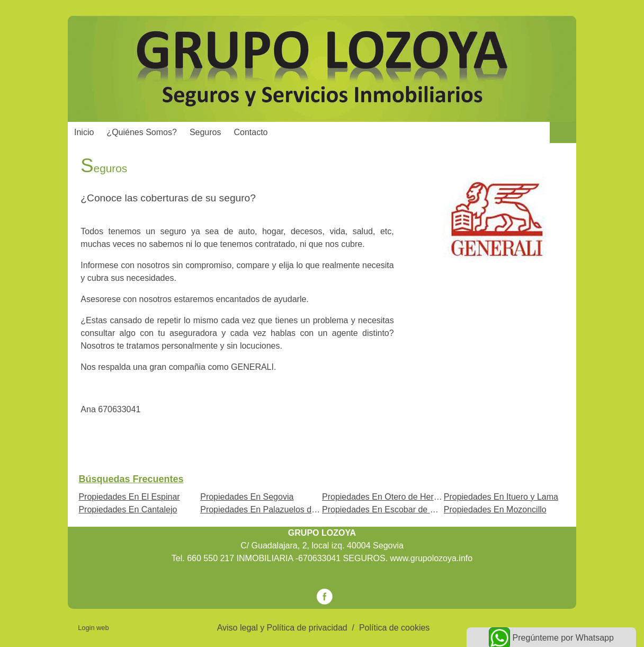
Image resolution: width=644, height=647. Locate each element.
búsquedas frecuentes (131, 479)
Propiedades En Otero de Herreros (387, 497)
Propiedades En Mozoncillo (495, 509)
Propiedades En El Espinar (129, 497)
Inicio (84, 132)
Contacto (251, 132)
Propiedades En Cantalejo (128, 509)
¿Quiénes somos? (142, 132)
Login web (93, 628)
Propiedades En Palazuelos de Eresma (274, 509)
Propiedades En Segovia (247, 497)
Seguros (205, 132)
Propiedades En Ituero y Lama (501, 497)
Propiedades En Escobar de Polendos (393, 509)
